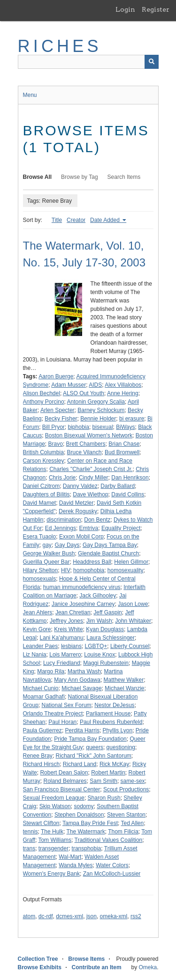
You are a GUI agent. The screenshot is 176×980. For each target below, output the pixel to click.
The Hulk (52, 832)
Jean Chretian (73, 612)
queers (95, 747)
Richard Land (80, 764)
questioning (121, 747)
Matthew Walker (124, 680)
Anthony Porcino (44, 402)
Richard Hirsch (42, 764)
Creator (76, 220)
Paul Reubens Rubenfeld (111, 722)
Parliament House (108, 714)
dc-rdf (46, 916)
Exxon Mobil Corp (81, 537)
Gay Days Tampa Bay (110, 545)
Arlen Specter (57, 410)
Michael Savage (81, 688)
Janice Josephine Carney (83, 604)
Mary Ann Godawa (77, 680)
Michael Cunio (41, 688)
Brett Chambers (86, 444)
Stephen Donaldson (79, 815)
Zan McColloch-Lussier (112, 874)
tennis (31, 832)
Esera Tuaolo (40, 537)
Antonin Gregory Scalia (96, 402)
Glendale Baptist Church (108, 553)
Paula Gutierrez (42, 730)
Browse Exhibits (40, 967)
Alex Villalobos (123, 385)
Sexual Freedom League (54, 798)
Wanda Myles (76, 865)
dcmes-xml (69, 916)
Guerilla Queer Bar (46, 562)
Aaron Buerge (56, 376)
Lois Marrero (65, 655)
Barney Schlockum (101, 410)
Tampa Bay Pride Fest (90, 823)
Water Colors (112, 865)
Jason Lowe (133, 604)
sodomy (84, 806)
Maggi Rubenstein (106, 663)
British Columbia (43, 452)
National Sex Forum (67, 705)
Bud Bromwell (122, 452)
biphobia (79, 427)
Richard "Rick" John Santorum (94, 756)
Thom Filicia (123, 832)
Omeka (148, 967)
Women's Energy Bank (51, 874)
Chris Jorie (62, 478)
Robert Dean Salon (64, 773)
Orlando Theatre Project (53, 714)
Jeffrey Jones (66, 621)
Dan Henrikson (130, 478)
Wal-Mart (70, 857)
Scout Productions (126, 789)
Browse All (38, 177)
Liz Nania (35, 655)
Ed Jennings (61, 528)
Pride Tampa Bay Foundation (90, 739)
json (92, 916)
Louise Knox (99, 655)
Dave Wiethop (90, 494)
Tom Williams (55, 840)
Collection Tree (38, 959)
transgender (54, 848)
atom (29, 916)
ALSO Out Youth (84, 393)
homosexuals (40, 579)
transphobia (87, 848)
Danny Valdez (80, 486)
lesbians (71, 646)
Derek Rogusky (78, 511)
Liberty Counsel (130, 646)
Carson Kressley (44, 461)
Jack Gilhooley (98, 596)
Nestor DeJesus (114, 705)
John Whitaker (133, 621)
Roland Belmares (65, 781)
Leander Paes (41, 646)
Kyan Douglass (105, 629)
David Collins (128, 494)
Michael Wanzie (124, 688)
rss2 (136, 916)
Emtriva (89, 528)
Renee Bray (38, 756)
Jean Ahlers (38, 612)
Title (57, 220)
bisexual (103, 427)
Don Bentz (97, 520)
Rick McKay (114, 764)
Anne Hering (123, 393)
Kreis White (68, 629)
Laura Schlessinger (111, 638)
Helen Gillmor (131, 562)
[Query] (88, 62)
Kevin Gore (37, 629)
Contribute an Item (97, 967)
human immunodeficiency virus (82, 587)
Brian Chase (124, 444)
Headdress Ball (92, 562)
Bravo (56, 444)
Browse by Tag (80, 177)
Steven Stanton (126, 815)
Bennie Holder (98, 419)
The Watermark (85, 832)
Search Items (124, 177)
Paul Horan (62, 722)
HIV (66, 570)
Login (125, 9)
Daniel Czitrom (42, 486)
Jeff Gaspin (107, 612)
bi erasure (132, 419)
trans (29, 848)
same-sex (133, 781)
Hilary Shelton (41, 570)
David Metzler (76, 503)
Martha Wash (84, 671)
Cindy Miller (94, 478)
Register (156, 9)
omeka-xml (114, 916)
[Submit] (152, 62)
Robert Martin (108, 773)
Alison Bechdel (42, 393)
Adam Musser (69, 385)
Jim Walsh (99, 621)
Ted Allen (133, 823)
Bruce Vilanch (84, 452)
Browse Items (86, 959)
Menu (30, 95)
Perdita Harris (82, 730)
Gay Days (67, 545)
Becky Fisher (61, 419)
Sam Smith (103, 781)
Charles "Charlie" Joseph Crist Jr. (91, 469)
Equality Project (121, 528)
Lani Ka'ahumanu (62, 638)
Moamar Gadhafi (44, 697)
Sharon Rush (104, 798)
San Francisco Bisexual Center (62, 789)
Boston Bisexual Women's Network (89, 435)
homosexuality (126, 570)
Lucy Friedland (62, 663)
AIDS (95, 385)
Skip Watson (55, 806)
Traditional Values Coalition (109, 840)
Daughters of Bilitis (46, 494)
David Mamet (40, 503)
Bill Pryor (54, 427)
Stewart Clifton (41, 823)
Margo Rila (51, 671)
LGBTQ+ (96, 646)
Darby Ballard (118, 486)
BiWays (125, 427)
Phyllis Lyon (118, 730)
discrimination (64, 520)
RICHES (60, 46)
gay (47, 545)
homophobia (89, 570)
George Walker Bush (49, 553)
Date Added (106, 220)
